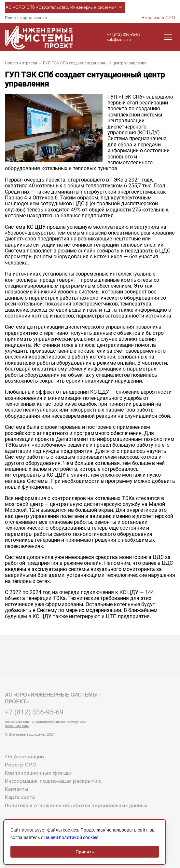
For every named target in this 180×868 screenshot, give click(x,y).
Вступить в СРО (158, 18)
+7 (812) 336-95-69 (124, 34)
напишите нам (17, 726)
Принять (85, 852)
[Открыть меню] (168, 37)
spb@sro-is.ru (119, 40)
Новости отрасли (21, 63)
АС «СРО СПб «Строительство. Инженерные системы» (65, 7)
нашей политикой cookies (71, 837)
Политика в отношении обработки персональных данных (76, 806)
